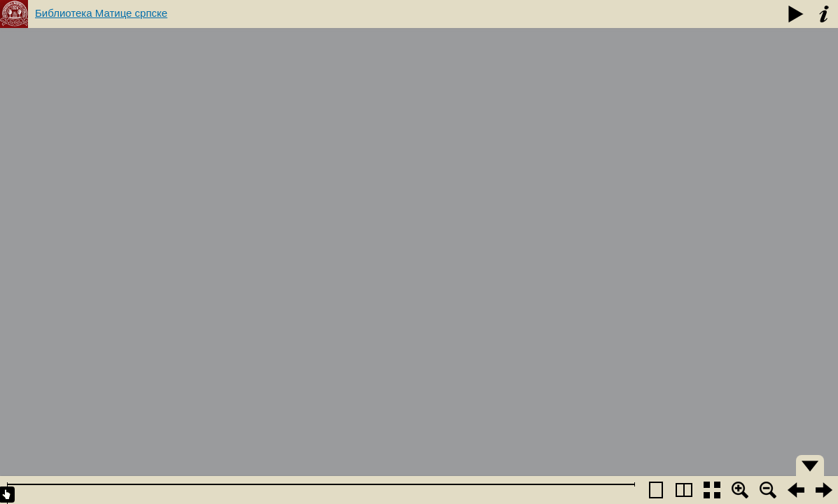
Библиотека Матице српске (101, 13)
